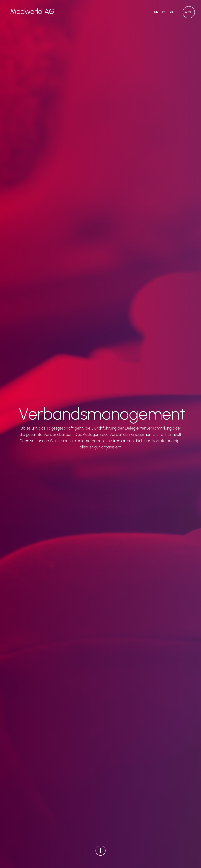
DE (156, 12)
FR (164, 12)
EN (171, 12)
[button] (189, 12)
